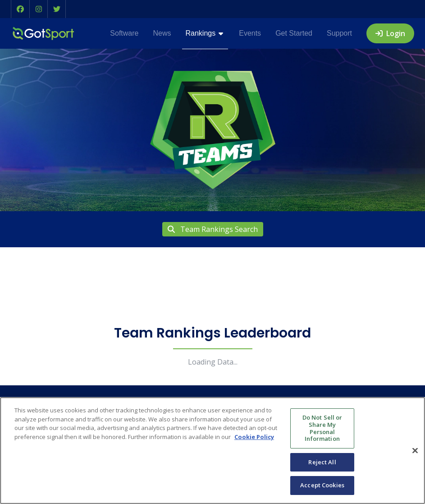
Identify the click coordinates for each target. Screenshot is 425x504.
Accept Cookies (322, 485)
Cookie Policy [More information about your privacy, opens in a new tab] (254, 437)
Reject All (322, 462)
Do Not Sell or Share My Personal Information (322, 428)
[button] (20, 9)
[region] (212, 451)
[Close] (415, 450)
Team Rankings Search (213, 229)
